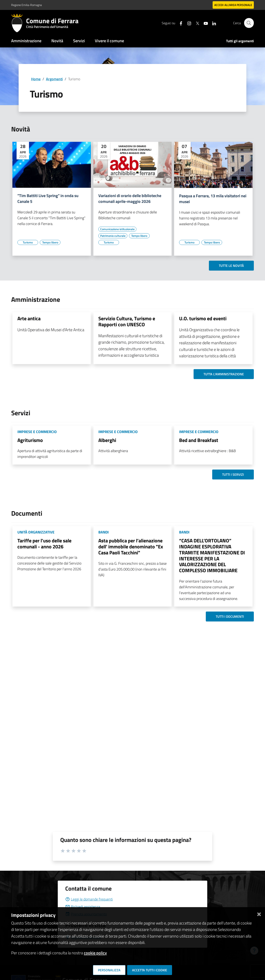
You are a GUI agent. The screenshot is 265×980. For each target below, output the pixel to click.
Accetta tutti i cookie (150, 970)
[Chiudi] (259, 913)
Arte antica (29, 318)
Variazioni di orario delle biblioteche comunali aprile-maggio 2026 (130, 199)
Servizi (79, 41)
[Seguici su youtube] (204, 23)
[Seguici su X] (196, 23)
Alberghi (107, 440)
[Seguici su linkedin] (212, 23)
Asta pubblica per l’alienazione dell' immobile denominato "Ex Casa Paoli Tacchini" (131, 547)
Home (36, 79)
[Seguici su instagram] (187, 23)
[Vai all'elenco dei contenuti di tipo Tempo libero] (50, 242)
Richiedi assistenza (83, 907)
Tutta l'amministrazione (224, 374)
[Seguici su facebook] (179, 23)
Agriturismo (30, 440)
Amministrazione (26, 41)
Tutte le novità (231, 266)
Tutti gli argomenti (240, 41)
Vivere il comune (109, 41)
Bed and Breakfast (199, 440)
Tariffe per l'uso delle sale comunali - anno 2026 (44, 544)
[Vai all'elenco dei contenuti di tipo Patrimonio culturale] (113, 236)
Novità (57, 41)
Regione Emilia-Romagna (26, 5)
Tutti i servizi (233, 474)
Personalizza (109, 970)
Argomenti (54, 79)
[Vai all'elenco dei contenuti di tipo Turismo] (28, 242)
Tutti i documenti (230, 616)
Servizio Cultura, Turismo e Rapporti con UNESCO (127, 321)
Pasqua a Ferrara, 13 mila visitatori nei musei (213, 199)
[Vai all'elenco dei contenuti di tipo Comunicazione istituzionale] (117, 229)
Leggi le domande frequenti (89, 899)
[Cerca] (249, 23)
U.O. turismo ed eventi (203, 318)
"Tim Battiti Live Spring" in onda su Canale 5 (48, 199)
